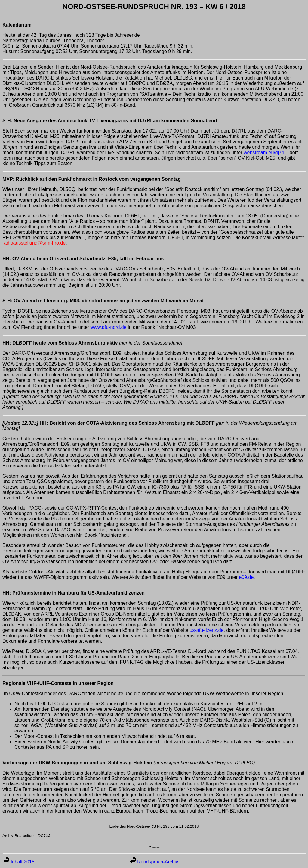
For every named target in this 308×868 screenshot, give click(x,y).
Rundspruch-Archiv (154, 862)
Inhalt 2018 (19, 862)
